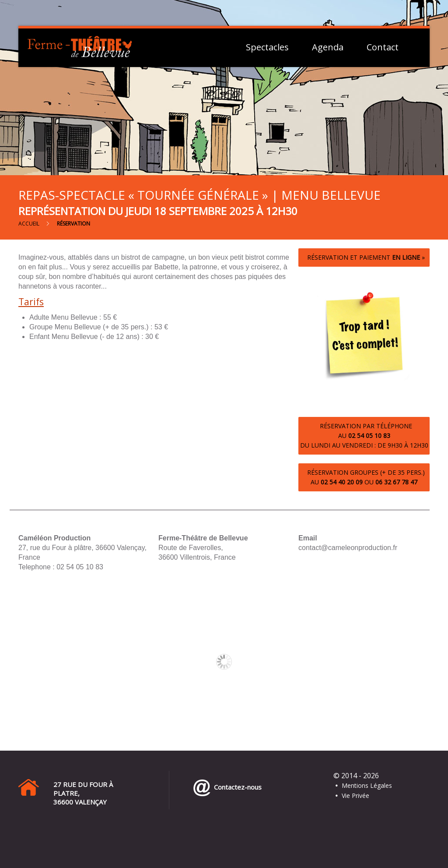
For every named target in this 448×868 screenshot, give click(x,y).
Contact (383, 47)
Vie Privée (355, 796)
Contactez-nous (236, 787)
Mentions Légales (367, 785)
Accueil (29, 224)
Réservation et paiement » (364, 257)
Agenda (328, 47)
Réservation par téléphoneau (364, 436)
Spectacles (267, 47)
